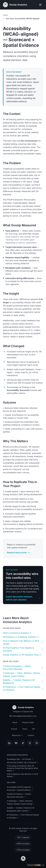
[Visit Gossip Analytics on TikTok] (23, 743)
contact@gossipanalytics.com (23, 716)
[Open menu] (40, 5)
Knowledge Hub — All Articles (20, 759)
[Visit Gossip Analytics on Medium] (16, 743)
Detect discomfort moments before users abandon (23, 598)
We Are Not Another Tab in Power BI (23, 762)
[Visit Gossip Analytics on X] (30, 743)
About (15, 722)
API (33, 729)
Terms (25, 729)
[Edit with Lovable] (34, 865)
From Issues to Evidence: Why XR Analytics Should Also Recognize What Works (22, 768)
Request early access (18, 552)
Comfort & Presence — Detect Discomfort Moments (23, 668)
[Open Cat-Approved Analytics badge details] (23, 859)
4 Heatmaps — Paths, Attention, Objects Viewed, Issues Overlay (23, 675)
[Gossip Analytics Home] (15, 5)
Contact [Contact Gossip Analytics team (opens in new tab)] (31, 735)
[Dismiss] (43, 865)
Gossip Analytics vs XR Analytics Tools (22, 655)
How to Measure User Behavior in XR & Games (23, 642)
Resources (17, 735)
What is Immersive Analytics (17, 633)
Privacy (14, 729)
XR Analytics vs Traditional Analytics (21, 637)
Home (5, 15)
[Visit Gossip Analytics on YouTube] (37, 743)
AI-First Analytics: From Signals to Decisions (23, 649)
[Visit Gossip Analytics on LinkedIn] (9, 743)
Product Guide (28, 722)
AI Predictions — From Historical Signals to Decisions (23, 688)
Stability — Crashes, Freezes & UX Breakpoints (23, 681)
